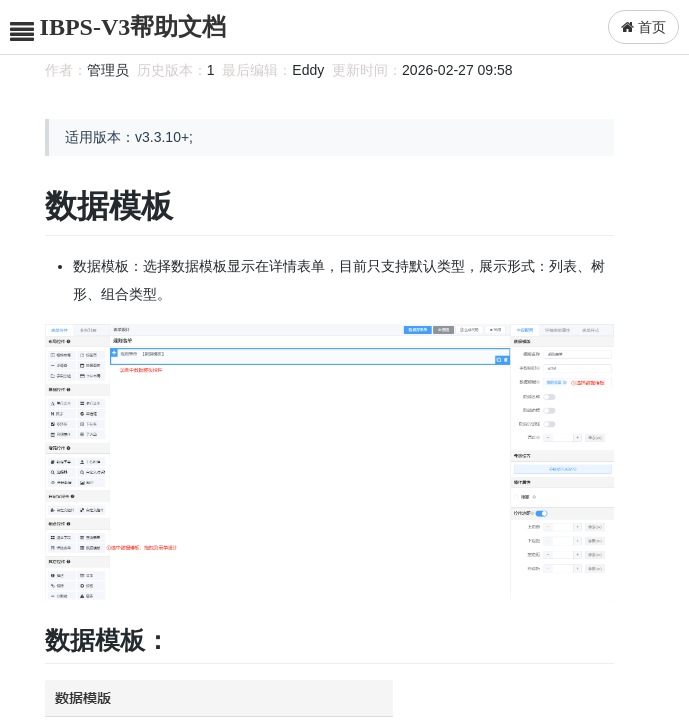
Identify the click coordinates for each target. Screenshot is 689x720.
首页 (643, 27)
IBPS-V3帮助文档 (133, 27)
